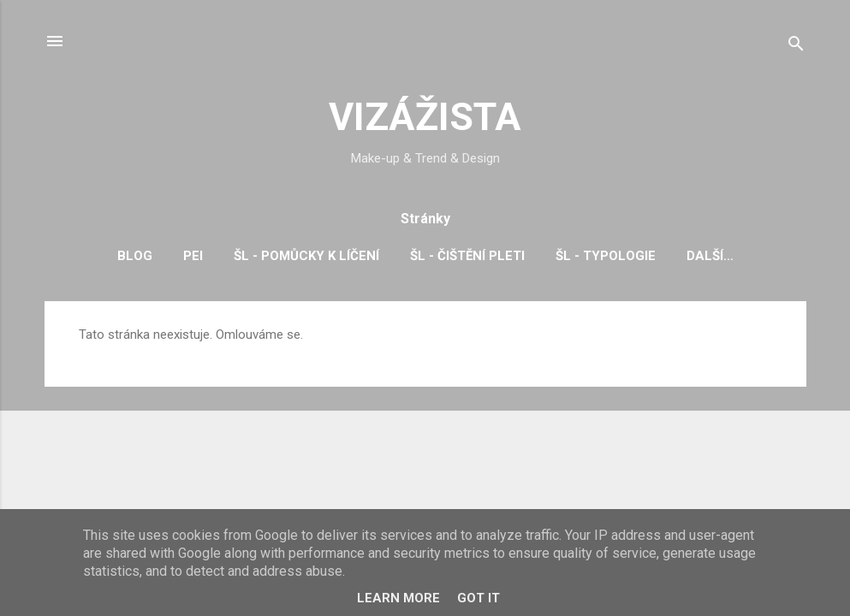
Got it (478, 598)
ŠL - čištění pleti (467, 256)
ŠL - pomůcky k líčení (306, 256)
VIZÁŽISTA (425, 117)
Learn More (398, 598)
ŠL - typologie (606, 256)
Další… (710, 256)
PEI (193, 256)
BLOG (135, 256)
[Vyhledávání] (796, 47)
